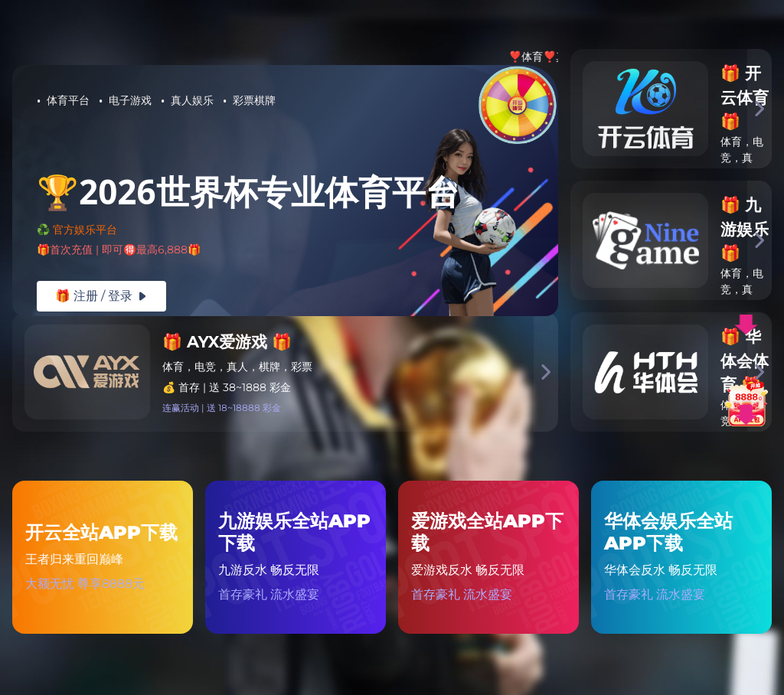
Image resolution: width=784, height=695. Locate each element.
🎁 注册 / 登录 (101, 296)
